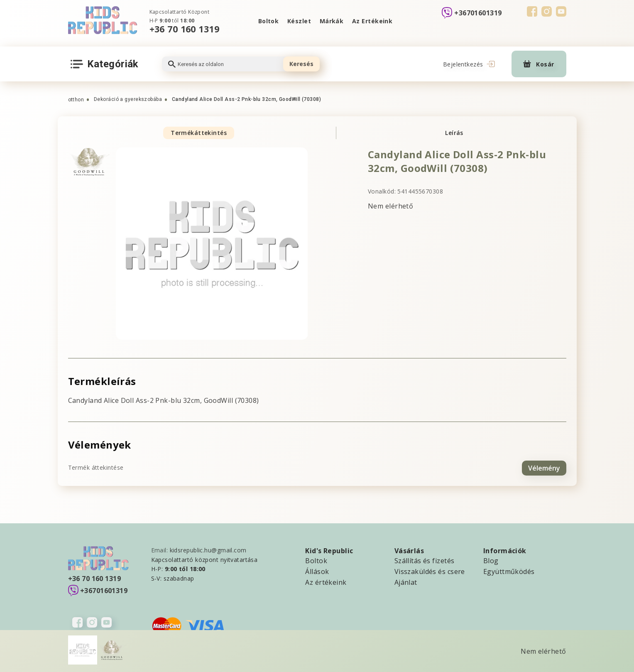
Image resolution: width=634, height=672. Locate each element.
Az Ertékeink (373, 21)
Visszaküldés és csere (430, 570)
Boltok (267, 21)
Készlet (299, 21)
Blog (491, 559)
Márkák (332, 21)
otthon (76, 100)
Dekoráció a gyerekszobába (128, 99)
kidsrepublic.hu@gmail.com (208, 549)
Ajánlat (406, 581)
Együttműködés (509, 570)
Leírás (454, 133)
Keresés (301, 64)
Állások (317, 570)
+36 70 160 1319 (185, 29)
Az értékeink (326, 581)
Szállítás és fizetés (425, 559)
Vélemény (544, 467)
